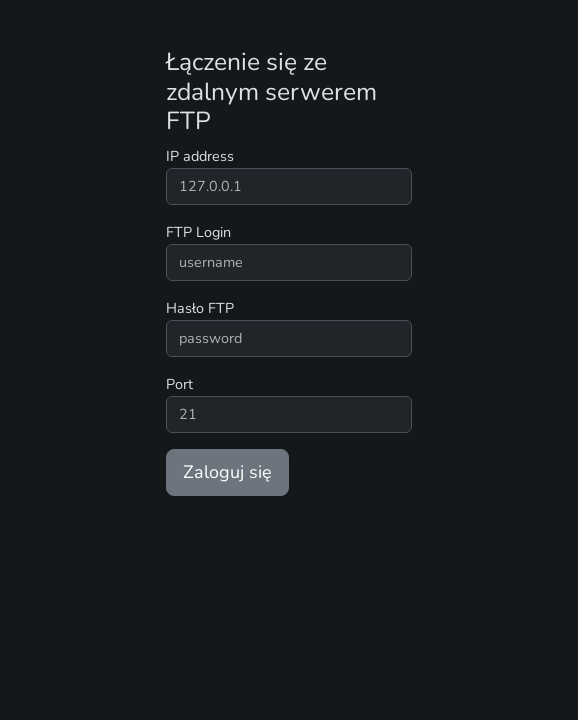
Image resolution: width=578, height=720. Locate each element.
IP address (200, 156)
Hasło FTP (200, 308)
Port (179, 384)
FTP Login (198, 232)
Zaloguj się (227, 472)
